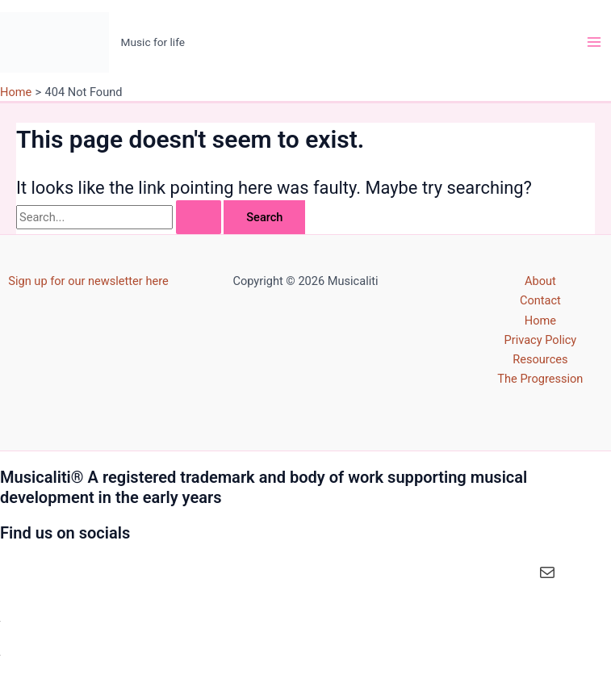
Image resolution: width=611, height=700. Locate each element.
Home (540, 321)
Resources (540, 359)
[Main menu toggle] (594, 42)
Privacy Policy (541, 340)
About (540, 281)
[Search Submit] (199, 218)
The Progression (540, 379)
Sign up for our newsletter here (88, 281)
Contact (540, 300)
